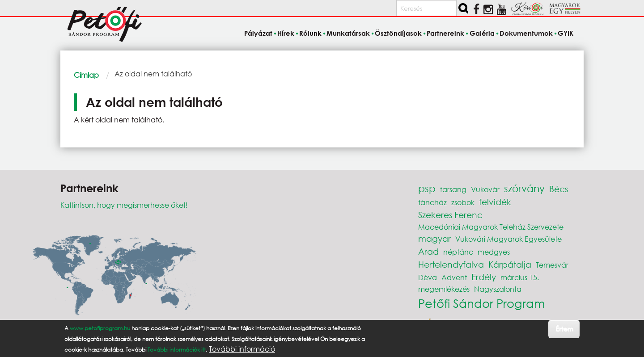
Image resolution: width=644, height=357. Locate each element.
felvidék (495, 202)
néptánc (458, 252)
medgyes (494, 252)
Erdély (484, 277)
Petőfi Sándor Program (481, 303)
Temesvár (552, 265)
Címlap (86, 75)
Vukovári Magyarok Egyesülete (508, 239)
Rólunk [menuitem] (310, 33)
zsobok (463, 202)
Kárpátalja (510, 264)
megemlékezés (444, 289)
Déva (428, 277)
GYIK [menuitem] (566, 33)
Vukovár (485, 189)
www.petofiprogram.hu (100, 328)
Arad (428, 251)
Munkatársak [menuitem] (348, 33)
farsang (453, 189)
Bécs (559, 189)
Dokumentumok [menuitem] (526, 33)
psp (427, 188)
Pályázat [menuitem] (258, 33)
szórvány (524, 188)
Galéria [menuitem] (482, 33)
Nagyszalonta (498, 289)
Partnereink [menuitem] (445, 33)
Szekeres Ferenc (450, 215)
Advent (454, 277)
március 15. (520, 277)
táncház (432, 202)
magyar (434, 238)
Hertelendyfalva (451, 264)
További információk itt (177, 350)
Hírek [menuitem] (286, 33)
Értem (564, 329)
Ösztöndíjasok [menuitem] (398, 33)
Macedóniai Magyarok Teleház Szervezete (491, 227)
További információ (242, 349)
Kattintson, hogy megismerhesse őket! (124, 205)
